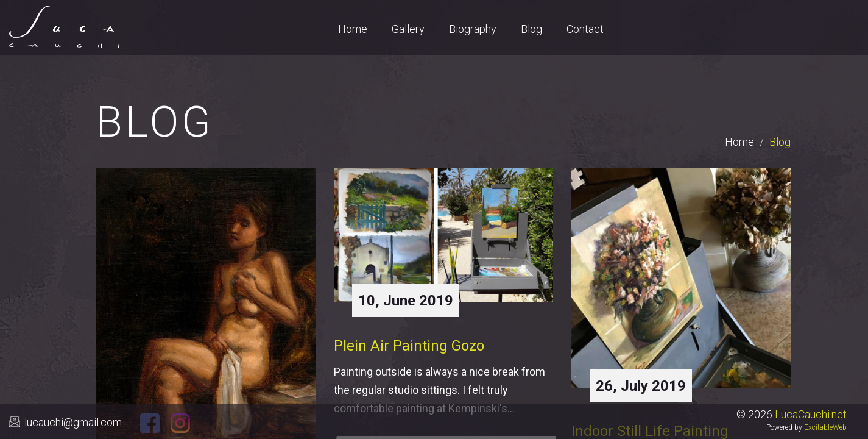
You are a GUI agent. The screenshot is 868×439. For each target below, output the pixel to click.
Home (739, 142)
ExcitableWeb (825, 427)
